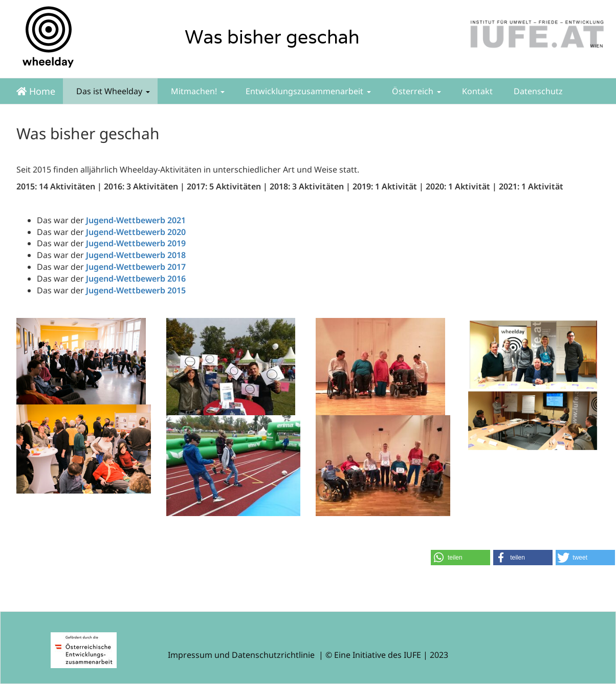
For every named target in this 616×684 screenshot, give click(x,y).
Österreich (415, 91)
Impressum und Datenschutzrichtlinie (241, 655)
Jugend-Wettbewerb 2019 (136, 243)
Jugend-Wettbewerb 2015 (136, 290)
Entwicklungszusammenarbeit (307, 91)
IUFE (412, 655)
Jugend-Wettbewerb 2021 (136, 220)
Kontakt (476, 91)
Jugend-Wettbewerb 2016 (136, 279)
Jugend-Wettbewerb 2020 (136, 232)
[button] (460, 558)
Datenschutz (537, 91)
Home (36, 91)
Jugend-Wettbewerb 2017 (136, 267)
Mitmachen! (197, 91)
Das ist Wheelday (112, 91)
